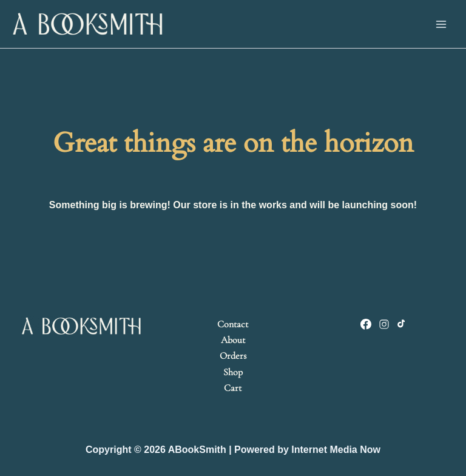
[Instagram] (384, 324)
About (233, 340)
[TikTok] (402, 324)
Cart (233, 388)
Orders (233, 356)
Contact (233, 324)
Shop (233, 372)
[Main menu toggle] (441, 24)
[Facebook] (366, 324)
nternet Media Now (337, 450)
